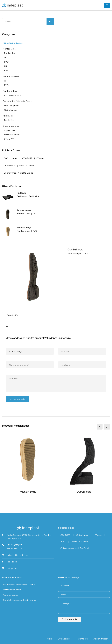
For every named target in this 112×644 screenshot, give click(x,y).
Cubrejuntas (10, 110)
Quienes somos (65, 639)
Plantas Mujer (9, 49)
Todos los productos (13, 43)
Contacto (83, 639)
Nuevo (15, 158)
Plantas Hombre (11, 76)
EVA (6, 71)
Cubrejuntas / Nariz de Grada (18, 101)
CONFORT (27, 158)
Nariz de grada (12, 105)
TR (5, 57)
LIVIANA (40, 158)
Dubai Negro (84, 492)
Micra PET (9, 139)
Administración (101, 639)
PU (5, 66)
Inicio (49, 639)
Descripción (13, 315)
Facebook (12, 562)
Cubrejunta (9, 165)
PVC (6, 62)
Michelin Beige (28, 492)
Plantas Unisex (10, 91)
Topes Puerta (11, 130)
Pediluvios (8, 116)
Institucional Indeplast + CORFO (19, 585)
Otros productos (11, 126)
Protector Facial (12, 135)
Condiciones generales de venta (19, 600)
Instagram (12, 568)
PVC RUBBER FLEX (13, 95)
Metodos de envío (12, 590)
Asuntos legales (10, 595)
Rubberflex (10, 53)
